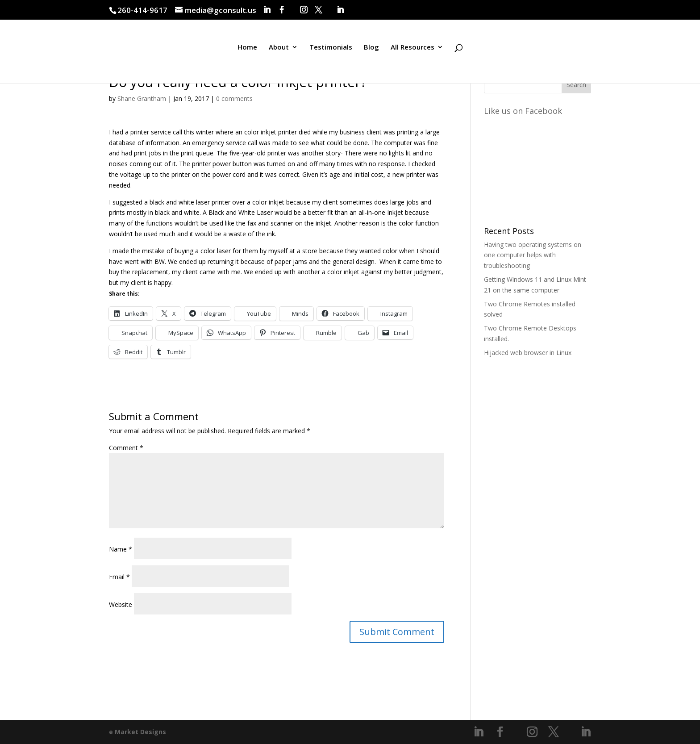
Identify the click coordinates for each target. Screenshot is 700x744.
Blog (371, 51)
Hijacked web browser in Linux (528, 353)
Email (119, 577)
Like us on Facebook (523, 111)
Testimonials (331, 51)
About (279, 51)
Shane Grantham (142, 98)
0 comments (234, 98)
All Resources (412, 51)
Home (247, 51)
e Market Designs (137, 732)
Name (121, 549)
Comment (126, 448)
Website (121, 604)
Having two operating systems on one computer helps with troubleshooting (533, 255)
